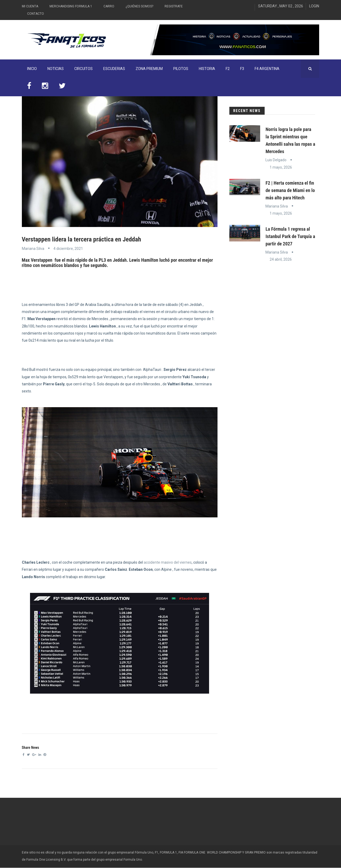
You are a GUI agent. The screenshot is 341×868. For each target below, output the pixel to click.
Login (314, 6)
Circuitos (83, 69)
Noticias (56, 69)
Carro (109, 6)
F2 (228, 69)
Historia (207, 69)
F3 (242, 69)
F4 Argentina (267, 69)
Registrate (174, 6)
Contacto (36, 14)
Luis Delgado (276, 160)
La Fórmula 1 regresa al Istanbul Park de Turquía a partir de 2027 (290, 236)
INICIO (32, 69)
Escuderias (114, 69)
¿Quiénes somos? (139, 6)
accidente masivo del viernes (168, 562)
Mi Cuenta (30, 6)
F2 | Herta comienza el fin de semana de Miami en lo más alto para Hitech (290, 190)
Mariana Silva (33, 249)
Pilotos (181, 69)
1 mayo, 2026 (281, 167)
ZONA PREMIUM (149, 69)
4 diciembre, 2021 (68, 249)
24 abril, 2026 (281, 259)
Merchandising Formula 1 (71, 6)
